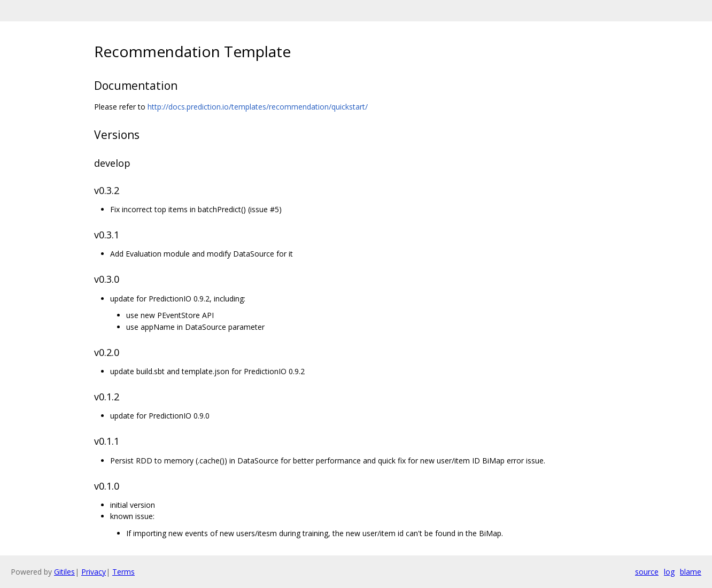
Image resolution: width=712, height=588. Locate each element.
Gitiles (64, 572)
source (647, 572)
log (669, 572)
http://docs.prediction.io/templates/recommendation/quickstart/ (258, 107)
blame (691, 572)
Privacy (94, 572)
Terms (123, 572)
